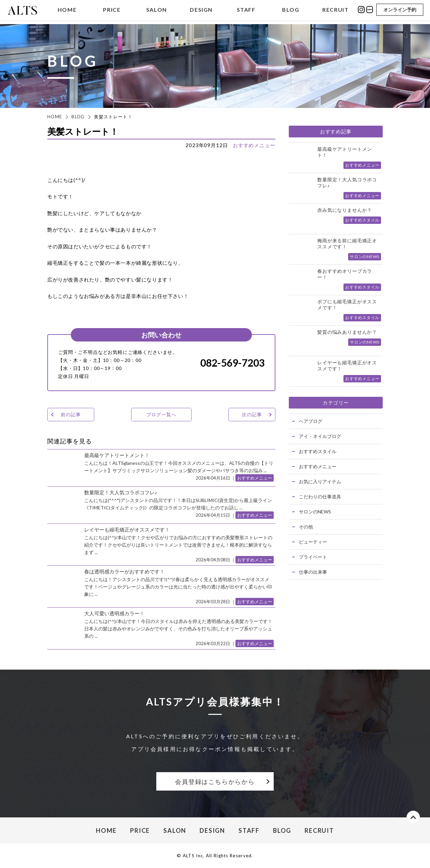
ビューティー (313, 542)
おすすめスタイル (318, 451)
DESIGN (201, 11)
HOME (67, 11)
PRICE (112, 11)
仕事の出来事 (313, 572)
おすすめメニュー (254, 145)
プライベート (313, 557)
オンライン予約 (400, 11)
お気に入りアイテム (320, 481)
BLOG (291, 11)
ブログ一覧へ (161, 414)
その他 (306, 527)
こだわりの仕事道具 (320, 497)
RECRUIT (335, 11)
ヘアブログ (311, 421)
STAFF (246, 11)
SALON (157, 11)
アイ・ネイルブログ (320, 436)
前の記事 (71, 414)
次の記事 (252, 414)
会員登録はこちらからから (215, 782)
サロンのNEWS (315, 512)
